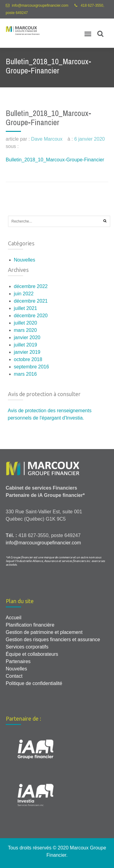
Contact (14, 676)
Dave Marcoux (47, 139)
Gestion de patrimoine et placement (44, 632)
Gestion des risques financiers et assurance (53, 640)
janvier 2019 (27, 352)
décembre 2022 (31, 286)
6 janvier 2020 (90, 139)
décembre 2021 (31, 301)
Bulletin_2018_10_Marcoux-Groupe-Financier (55, 160)
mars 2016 (26, 374)
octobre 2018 (28, 359)
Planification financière (30, 625)
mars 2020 (26, 330)
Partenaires (18, 661)
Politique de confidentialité (34, 683)
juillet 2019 (26, 345)
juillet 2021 (26, 308)
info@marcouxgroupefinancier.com (40, 5)
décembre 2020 (31, 316)
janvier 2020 (27, 337)
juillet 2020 (26, 323)
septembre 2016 (32, 367)
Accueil (14, 618)
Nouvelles (25, 260)
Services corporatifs (27, 647)
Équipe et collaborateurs (32, 654)
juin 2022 (24, 294)
